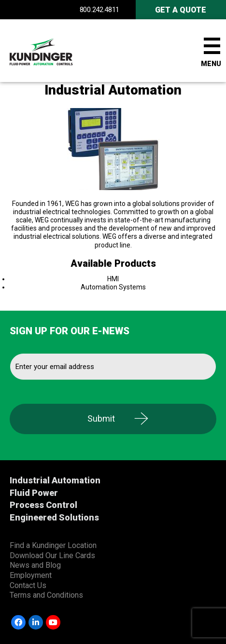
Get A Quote (181, 10)
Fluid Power (34, 493)
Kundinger (58, 51)
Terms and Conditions (46, 595)
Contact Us (28, 585)
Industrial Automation (55, 480)
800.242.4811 (99, 10)
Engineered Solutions (54, 517)
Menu (211, 64)
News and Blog (35, 565)
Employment (31, 575)
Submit (101, 418)
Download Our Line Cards (52, 555)
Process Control (43, 505)
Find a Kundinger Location (53, 545)
